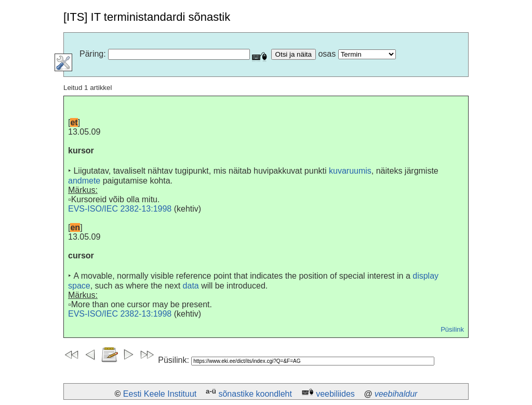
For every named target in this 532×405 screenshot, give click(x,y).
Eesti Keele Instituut (160, 394)
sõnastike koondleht (255, 394)
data (191, 286)
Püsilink (452, 329)
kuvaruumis (350, 171)
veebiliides (335, 394)
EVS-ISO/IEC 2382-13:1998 (120, 209)
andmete (84, 181)
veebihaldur (396, 394)
